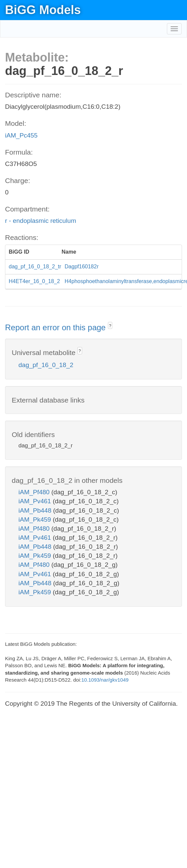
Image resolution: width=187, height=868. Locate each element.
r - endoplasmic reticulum (41, 221)
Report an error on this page (56, 327)
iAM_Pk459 (36, 519)
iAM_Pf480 (35, 492)
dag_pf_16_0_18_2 (46, 365)
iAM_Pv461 (36, 501)
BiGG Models (43, 10)
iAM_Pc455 (21, 135)
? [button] (110, 326)
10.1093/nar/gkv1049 (105, 680)
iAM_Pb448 (36, 510)
